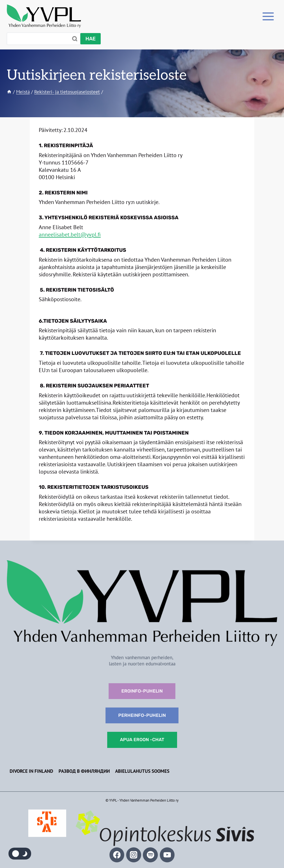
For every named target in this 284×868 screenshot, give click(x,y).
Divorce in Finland (31, 771)
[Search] (44, 39)
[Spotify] (150, 855)
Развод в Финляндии (84, 771)
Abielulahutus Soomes (142, 771)
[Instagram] (134, 855)
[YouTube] (167, 855)
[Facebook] (117, 855)
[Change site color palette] (20, 854)
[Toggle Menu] (268, 16)
